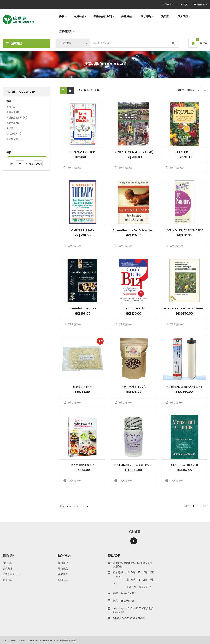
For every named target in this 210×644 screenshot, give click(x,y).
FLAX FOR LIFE (184, 152)
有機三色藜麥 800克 (133, 387)
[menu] (131, 24)
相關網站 (63, 580)
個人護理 (14, 134)
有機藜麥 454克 (82, 387)
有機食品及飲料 (17, 118)
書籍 (11, 107)
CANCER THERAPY (83, 230)
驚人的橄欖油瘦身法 (82, 465)
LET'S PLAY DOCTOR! (82, 152)
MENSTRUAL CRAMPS (184, 465)
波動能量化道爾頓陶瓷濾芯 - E (184, 387)
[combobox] (134, 43)
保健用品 (13, 123)
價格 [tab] (9, 152)
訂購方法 (8, 569)
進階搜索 (63, 574)
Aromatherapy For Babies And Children (139, 230)
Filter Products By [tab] (21, 92)
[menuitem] (63, 16)
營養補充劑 (14, 139)
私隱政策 (8, 580)
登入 (184, 4)
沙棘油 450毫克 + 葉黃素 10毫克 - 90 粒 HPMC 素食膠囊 (147, 465)
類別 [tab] (9, 101)
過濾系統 (13, 112)
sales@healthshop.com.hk (129, 618)
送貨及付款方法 (11, 574)
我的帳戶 (63, 563)
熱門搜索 (63, 569)
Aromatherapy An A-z (82, 309)
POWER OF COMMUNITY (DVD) (134, 152)
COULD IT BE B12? (134, 309)
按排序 (180, 90)
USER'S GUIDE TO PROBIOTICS (184, 230)
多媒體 (12, 129)
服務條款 (8, 563)
